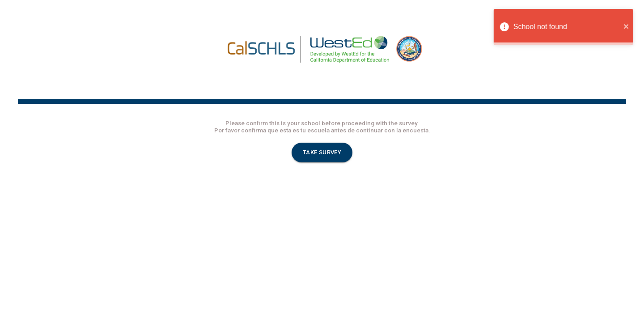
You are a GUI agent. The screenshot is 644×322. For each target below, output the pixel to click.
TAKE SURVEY (322, 153)
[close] (630, 27)
